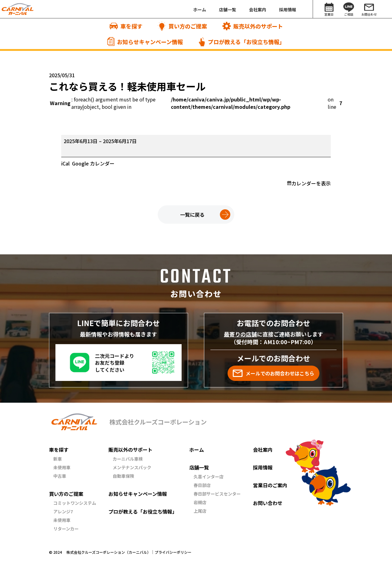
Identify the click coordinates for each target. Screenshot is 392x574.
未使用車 (62, 467)
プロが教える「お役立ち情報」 (143, 511)
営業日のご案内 (270, 485)
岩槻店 (200, 502)
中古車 (60, 476)
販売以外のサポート (130, 450)
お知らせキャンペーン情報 (138, 494)
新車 (58, 459)
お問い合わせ (268, 503)
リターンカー (66, 529)
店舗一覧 (199, 467)
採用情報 (263, 467)
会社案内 (263, 450)
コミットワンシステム (75, 503)
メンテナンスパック (132, 467)
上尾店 (200, 511)
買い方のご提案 (66, 494)
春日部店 (202, 485)
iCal (65, 163)
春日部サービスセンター (217, 494)
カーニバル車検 (128, 459)
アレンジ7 (63, 511)
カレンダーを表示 (311, 183)
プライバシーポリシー (173, 552)
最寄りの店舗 (240, 334)
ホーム (197, 450)
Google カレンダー (93, 163)
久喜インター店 (209, 477)
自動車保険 (123, 476)
